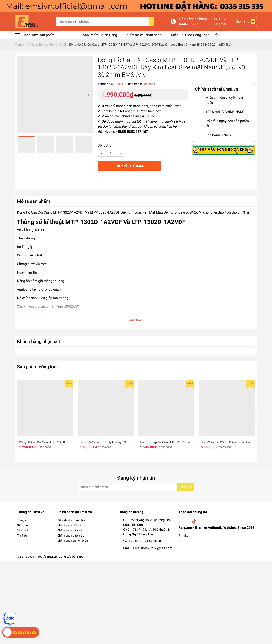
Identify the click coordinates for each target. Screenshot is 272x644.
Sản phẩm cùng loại (37, 367)
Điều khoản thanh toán (72, 520)
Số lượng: (105, 145)
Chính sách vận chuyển (73, 541)
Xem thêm (136, 320)
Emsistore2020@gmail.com (153, 548)
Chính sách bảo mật (71, 536)
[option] (55, 95)
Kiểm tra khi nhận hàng (144, 35)
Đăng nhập (220, 24)
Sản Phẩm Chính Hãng (100, 35)
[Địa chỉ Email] (136, 487)
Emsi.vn (184, 536)
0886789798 (152, 541)
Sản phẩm (24, 530)
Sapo (80, 557)
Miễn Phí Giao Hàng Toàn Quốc (195, 35)
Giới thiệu (23, 525)
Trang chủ (24, 520)
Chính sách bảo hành (71, 530)
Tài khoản (221, 19)
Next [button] (89, 95)
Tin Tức (22, 536)
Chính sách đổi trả (69, 525)
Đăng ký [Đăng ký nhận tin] (186, 487)
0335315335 (189, 24)
